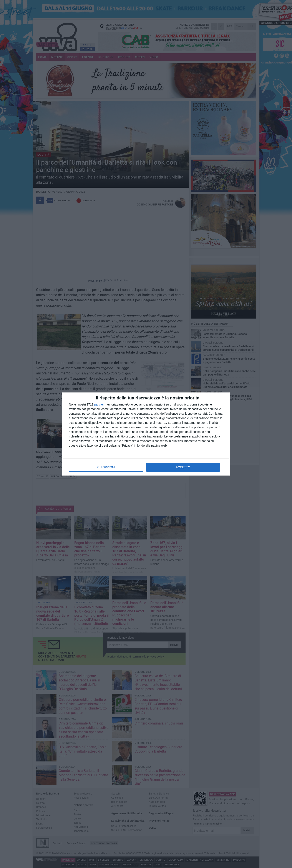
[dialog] (146, 434)
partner (99, 404)
